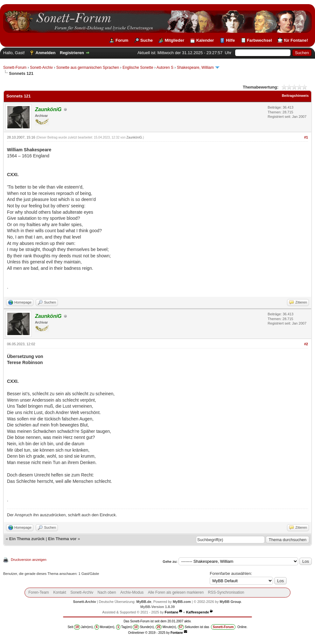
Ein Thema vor (62, 539)
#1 (306, 137)
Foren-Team (39, 592)
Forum (122, 40)
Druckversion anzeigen (29, 560)
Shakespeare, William (195, 68)
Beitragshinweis (295, 96)
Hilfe (230, 40)
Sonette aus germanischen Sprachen (88, 68)
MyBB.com (182, 602)
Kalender (205, 40)
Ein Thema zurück (27, 539)
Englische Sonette (138, 68)
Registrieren (72, 53)
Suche (147, 40)
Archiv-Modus (132, 592)
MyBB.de (144, 602)
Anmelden (46, 53)
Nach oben (107, 592)
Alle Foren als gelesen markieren (176, 592)
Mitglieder (175, 40)
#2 (306, 344)
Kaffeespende (198, 612)
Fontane (172, 612)
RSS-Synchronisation (226, 592)
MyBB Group (230, 602)
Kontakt (60, 592)
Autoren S (165, 68)
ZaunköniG (134, 137)
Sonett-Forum (15, 68)
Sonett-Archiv (41, 68)
